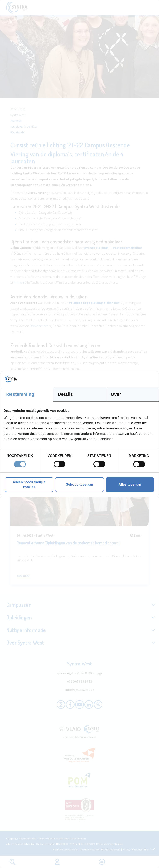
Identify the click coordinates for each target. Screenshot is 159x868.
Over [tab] (116, 394)
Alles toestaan (130, 485)
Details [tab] (65, 394)
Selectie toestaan (80, 485)
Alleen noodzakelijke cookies (29, 485)
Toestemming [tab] (20, 394)
